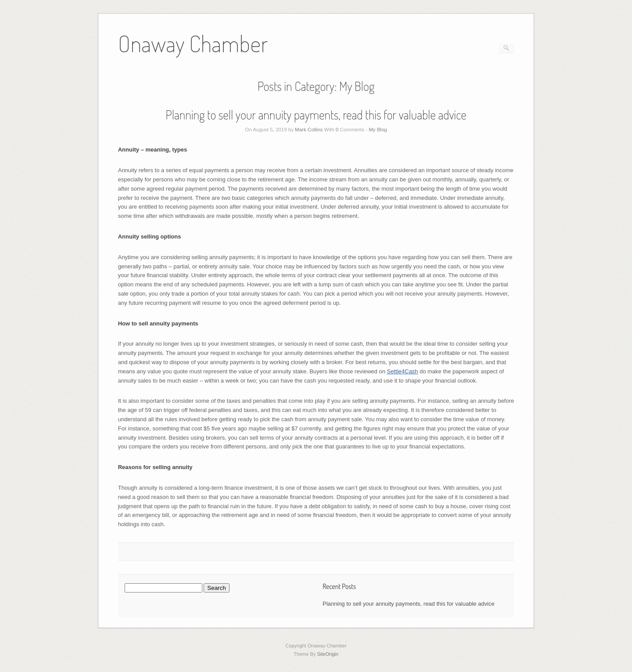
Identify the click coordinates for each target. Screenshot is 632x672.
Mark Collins (309, 130)
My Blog (378, 130)
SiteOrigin (328, 654)
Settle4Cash (403, 371)
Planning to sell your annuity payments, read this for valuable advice (316, 115)
